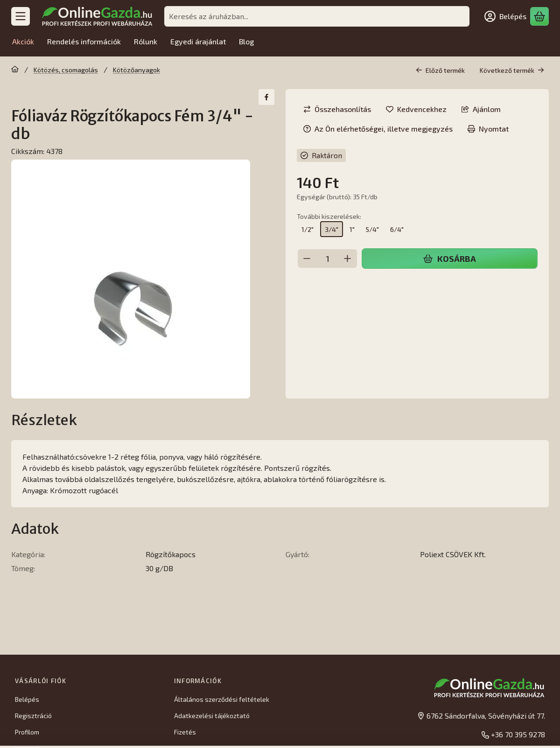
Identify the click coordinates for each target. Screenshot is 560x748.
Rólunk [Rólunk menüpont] (146, 41)
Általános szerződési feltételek (222, 699)
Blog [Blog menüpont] (246, 41)
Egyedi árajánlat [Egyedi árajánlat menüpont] (198, 41)
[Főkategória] (15, 70)
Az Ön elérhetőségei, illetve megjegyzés (378, 129)
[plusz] (348, 259)
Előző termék (440, 70)
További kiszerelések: (329, 216)
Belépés (27, 699)
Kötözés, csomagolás (66, 70)
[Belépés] (505, 16)
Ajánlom (481, 109)
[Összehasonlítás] (337, 109)
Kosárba (449, 259)
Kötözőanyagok (136, 70)
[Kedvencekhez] (416, 109)
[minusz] (307, 259)
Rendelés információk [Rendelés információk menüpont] (84, 41)
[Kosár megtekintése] (539, 16)
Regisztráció (33, 716)
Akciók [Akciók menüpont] (23, 41)
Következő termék (512, 70)
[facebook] (266, 97)
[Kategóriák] (21, 16)
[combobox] (317, 16)
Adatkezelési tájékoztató (212, 716)
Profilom (27, 732)
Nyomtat (488, 129)
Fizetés (185, 732)
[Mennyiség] (327, 259)
